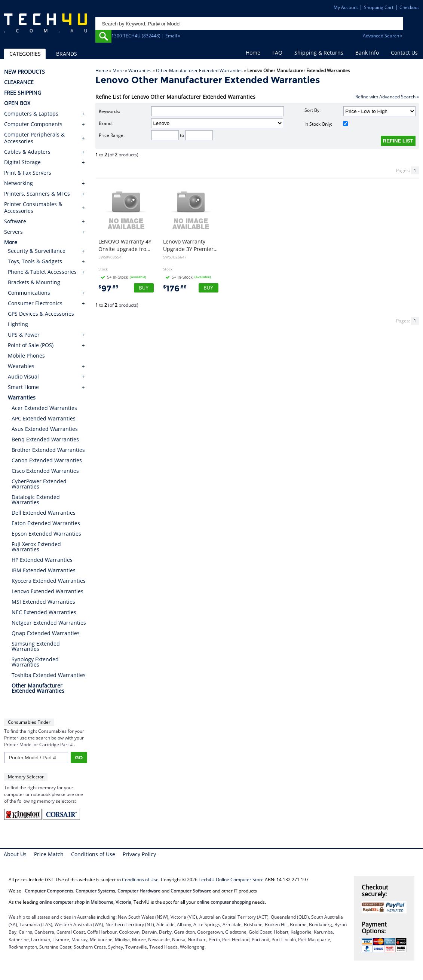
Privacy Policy (139, 854)
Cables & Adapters (27, 152)
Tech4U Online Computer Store (231, 880)
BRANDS (67, 54)
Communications (29, 293)
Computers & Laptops (31, 114)
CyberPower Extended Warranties (39, 484)
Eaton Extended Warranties (46, 523)
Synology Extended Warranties (35, 662)
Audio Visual (23, 376)
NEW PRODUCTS (24, 72)
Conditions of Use (93, 854)
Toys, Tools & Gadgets (35, 261)
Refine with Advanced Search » (387, 97)
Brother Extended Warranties (48, 450)
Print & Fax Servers (28, 173)
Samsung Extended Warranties (36, 646)
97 (108, 289)
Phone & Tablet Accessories (42, 272)
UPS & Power (24, 335)
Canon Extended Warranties (47, 460)
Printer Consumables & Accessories (33, 208)
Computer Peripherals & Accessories (34, 138)
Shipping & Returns (319, 53)
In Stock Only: (326, 124)
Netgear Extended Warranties (49, 623)
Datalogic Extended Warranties (36, 500)
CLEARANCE (19, 82)
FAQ (277, 53)
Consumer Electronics (35, 303)
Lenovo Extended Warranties (47, 591)
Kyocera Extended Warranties (49, 581)
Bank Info (367, 53)
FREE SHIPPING (23, 93)
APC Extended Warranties (44, 418)
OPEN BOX (17, 103)
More (118, 71)
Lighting (18, 324)
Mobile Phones (26, 356)
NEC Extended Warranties (44, 612)
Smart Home (23, 387)
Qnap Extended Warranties (46, 633)
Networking (19, 183)
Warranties (140, 71)
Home (253, 53)
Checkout (409, 7)
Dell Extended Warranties (44, 513)
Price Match (49, 854)
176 (175, 289)
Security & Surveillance (37, 251)
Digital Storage (22, 162)
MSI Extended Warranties (43, 602)
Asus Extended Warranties (45, 429)
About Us (15, 854)
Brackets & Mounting (34, 282)
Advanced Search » (383, 36)
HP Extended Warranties (42, 560)
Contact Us (404, 53)
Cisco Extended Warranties (45, 471)
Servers (13, 232)
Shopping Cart (379, 7)
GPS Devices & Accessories (41, 314)
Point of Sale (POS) (31, 345)
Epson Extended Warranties (46, 534)
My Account (346, 7)
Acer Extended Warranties (44, 408)
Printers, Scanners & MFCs (37, 194)
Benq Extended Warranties (45, 439)
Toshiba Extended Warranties (49, 675)
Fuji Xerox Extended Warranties (36, 547)
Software (15, 221)
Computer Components (33, 124)
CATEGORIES (25, 54)
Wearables (21, 366)
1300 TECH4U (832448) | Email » (146, 36)
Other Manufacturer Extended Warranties (199, 71)
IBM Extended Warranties (44, 570)
